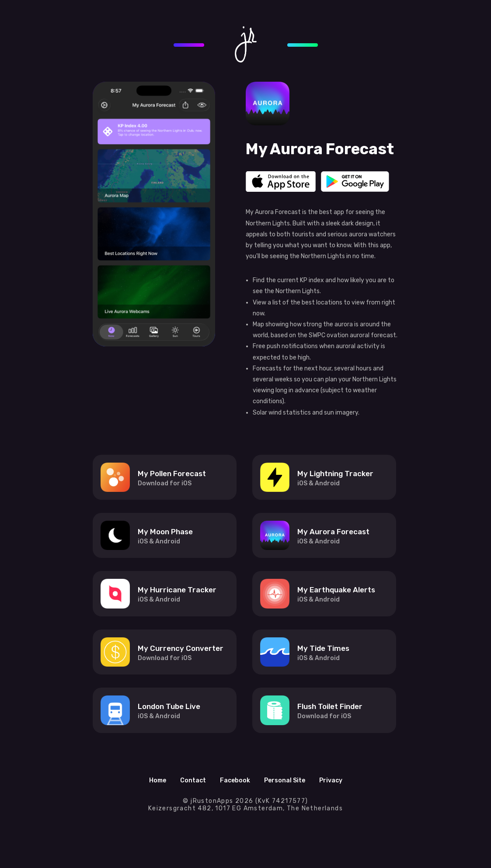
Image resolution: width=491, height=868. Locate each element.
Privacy (331, 780)
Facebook (235, 780)
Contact (193, 780)
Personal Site (285, 780)
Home (158, 780)
